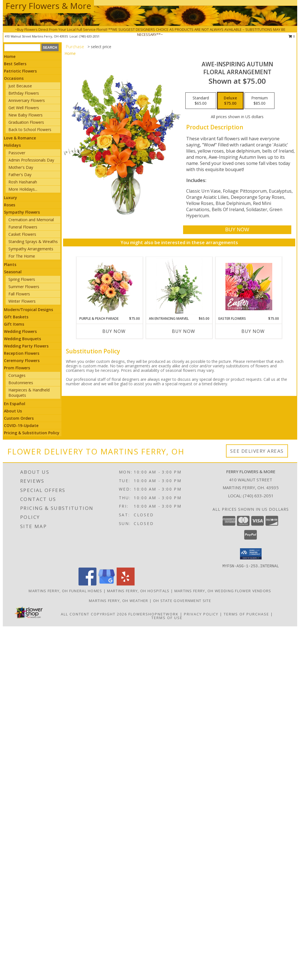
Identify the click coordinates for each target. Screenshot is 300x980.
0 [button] (292, 36)
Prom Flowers (17, 368)
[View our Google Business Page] (107, 584)
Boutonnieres (21, 383)
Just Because (20, 86)
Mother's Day (21, 167)
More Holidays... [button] (23, 189)
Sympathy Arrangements (31, 249)
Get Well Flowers (24, 108)
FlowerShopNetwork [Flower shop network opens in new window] (154, 614)
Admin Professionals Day (31, 160)
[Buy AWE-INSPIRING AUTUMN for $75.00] (237, 230)
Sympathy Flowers (22, 212)
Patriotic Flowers (20, 71)
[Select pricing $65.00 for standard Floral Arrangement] (201, 101)
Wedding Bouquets (22, 339)
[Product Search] (22, 48)
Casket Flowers (22, 234)
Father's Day (20, 175)
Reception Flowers (22, 353)
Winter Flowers (22, 301)
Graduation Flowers (26, 122)
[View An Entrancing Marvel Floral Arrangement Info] (179, 286)
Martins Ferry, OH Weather (119, 601)
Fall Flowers (19, 294)
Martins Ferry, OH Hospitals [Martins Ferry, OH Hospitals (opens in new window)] (138, 591)
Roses (10, 205)
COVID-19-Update (21, 425)
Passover (17, 153)
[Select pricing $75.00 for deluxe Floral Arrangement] (230, 101)
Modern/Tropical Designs (28, 310)
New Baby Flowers (26, 115)
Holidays (12, 145)
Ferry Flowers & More (48, 6)
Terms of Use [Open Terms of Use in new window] (167, 618)
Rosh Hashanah (23, 182)
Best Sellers (15, 64)
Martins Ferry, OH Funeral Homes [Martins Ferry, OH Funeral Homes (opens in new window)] (65, 591)
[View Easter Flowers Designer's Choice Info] (249, 287)
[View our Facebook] (87, 584)
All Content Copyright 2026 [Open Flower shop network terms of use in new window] (94, 614)
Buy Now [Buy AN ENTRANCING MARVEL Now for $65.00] (184, 331)
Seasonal (13, 272)
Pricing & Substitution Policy (32, 433)
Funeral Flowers (23, 227)
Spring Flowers (22, 279)
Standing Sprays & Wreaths (33, 242)
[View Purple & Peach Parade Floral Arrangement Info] (110, 286)
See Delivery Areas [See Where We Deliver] (257, 451)
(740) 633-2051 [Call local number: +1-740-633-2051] (258, 496)
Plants (10, 264)
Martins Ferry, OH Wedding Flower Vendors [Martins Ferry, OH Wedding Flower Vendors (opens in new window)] (223, 591)
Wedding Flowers (20, 331)
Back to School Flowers (30, 129)
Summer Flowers (24, 287)
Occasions (14, 78)
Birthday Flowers (24, 93)
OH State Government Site (182, 601)
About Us (13, 411)
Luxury (11, 198)
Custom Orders (19, 418)
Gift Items (14, 324)
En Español (15, 404)
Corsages (17, 375)
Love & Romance (20, 138)
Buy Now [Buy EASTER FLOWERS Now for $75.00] (253, 331)
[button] (251, 554)
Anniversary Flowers (27, 100)
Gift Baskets (16, 317)
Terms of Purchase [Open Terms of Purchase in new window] (246, 614)
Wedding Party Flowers (26, 346)
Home (10, 56)
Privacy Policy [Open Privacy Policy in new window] (201, 614)
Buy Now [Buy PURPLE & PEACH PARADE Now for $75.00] (114, 331)
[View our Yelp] (126, 584)
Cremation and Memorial (31, 220)
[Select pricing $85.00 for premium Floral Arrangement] (259, 101)
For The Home (22, 256)
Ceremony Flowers (22, 361)
